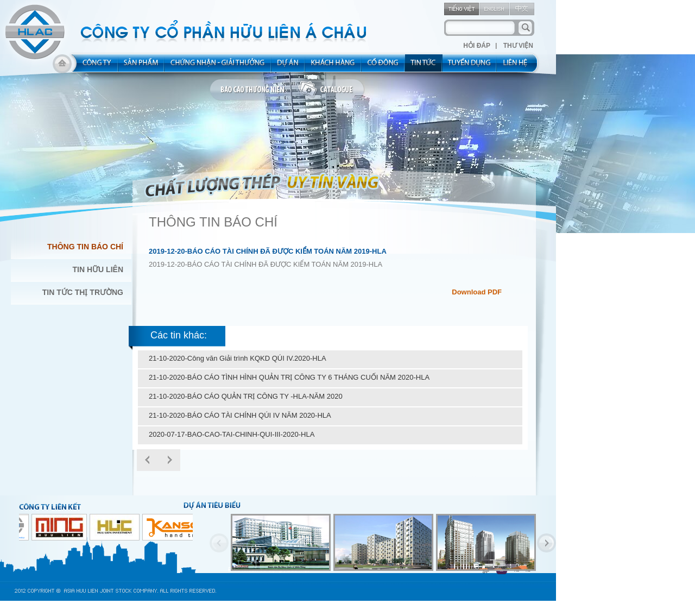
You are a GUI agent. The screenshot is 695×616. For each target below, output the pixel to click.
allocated (218, 66)
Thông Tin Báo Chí (85, 247)
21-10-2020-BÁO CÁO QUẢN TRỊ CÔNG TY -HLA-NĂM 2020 (246, 396)
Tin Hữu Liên (98, 269)
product (141, 66)
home (62, 66)
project (288, 66)
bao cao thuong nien (254, 90)
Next (169, 460)
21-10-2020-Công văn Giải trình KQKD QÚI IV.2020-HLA (238, 358)
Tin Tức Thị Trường (83, 292)
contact (519, 66)
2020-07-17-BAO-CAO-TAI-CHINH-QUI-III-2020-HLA (232, 434)
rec (470, 66)
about (94, 66)
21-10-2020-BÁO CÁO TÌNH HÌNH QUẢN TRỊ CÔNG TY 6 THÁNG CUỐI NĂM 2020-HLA (289, 377)
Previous (219, 543)
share (383, 66)
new (424, 66)
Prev (148, 460)
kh (333, 66)
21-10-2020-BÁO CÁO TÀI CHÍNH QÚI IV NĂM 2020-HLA (240, 415)
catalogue (331, 90)
